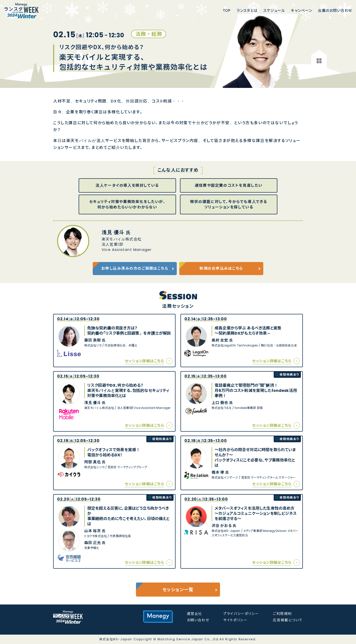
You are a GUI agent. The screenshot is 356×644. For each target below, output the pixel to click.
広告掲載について (288, 620)
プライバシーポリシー (241, 614)
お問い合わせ (198, 620)
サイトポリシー (235, 620)
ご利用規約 (282, 614)
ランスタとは (247, 11)
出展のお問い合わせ (335, 11)
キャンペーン (302, 11)
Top (227, 11)
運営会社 (195, 614)
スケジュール (274, 11)
